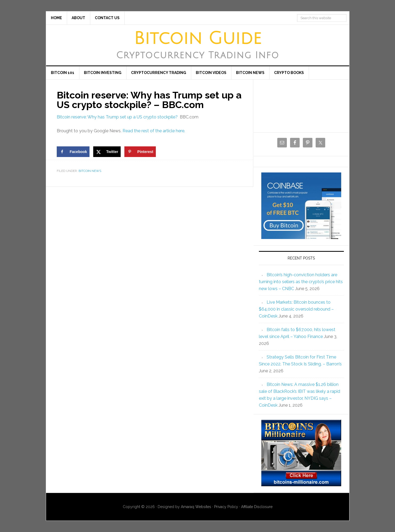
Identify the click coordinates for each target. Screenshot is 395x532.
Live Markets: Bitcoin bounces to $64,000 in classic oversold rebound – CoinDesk (296, 309)
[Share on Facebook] (73, 152)
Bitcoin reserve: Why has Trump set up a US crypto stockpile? (117, 117)
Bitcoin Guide (198, 39)
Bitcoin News (90, 171)
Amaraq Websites (196, 507)
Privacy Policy (226, 507)
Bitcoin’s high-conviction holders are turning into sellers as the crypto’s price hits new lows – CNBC (301, 282)
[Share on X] (107, 152)
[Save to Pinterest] (140, 152)
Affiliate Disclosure (257, 507)
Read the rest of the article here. (154, 131)
